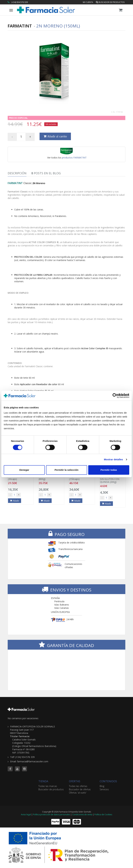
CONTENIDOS (108, 781)
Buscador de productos (110, 2)
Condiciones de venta (82, 815)
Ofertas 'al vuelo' (78, 793)
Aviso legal (26, 815)
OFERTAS (75, 781)
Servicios (104, 789)
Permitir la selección (66, 470)
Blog (102, 786)
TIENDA (43, 781)
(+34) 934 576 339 (20, 2)
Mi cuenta (88, 2)
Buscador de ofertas (80, 789)
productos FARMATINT (74, 158)
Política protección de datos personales (52, 815)
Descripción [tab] (17, 173)
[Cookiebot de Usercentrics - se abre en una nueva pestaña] (115, 396)
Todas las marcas (48, 786)
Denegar (24, 470)
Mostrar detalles (113, 459)
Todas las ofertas (78, 786)
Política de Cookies (103, 815)
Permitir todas (109, 470)
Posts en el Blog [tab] (46, 173)
